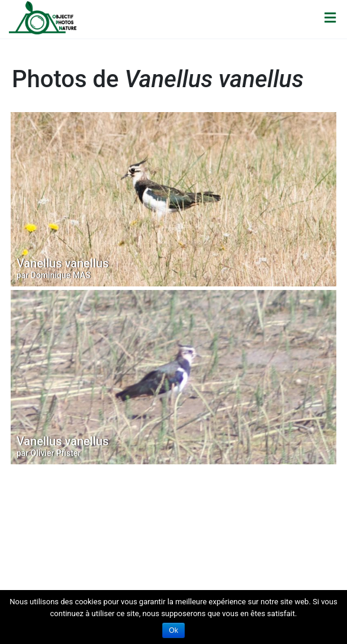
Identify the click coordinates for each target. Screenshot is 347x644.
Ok (173, 630)
